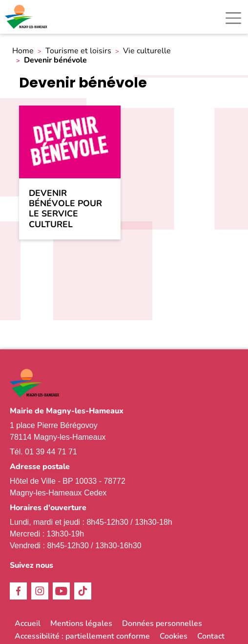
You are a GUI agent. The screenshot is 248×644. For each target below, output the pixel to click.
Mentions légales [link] (81, 623)
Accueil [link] (28, 623)
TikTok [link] (83, 591)
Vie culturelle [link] (147, 51)
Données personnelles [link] (162, 623)
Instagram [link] (40, 591)
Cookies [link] (174, 636)
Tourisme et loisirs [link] (78, 51)
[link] (27, 17)
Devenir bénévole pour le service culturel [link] (65, 209)
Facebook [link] (18, 591)
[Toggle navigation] (233, 18)
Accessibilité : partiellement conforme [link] (82, 636)
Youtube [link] (61, 591)
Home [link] (23, 51)
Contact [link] (211, 636)
